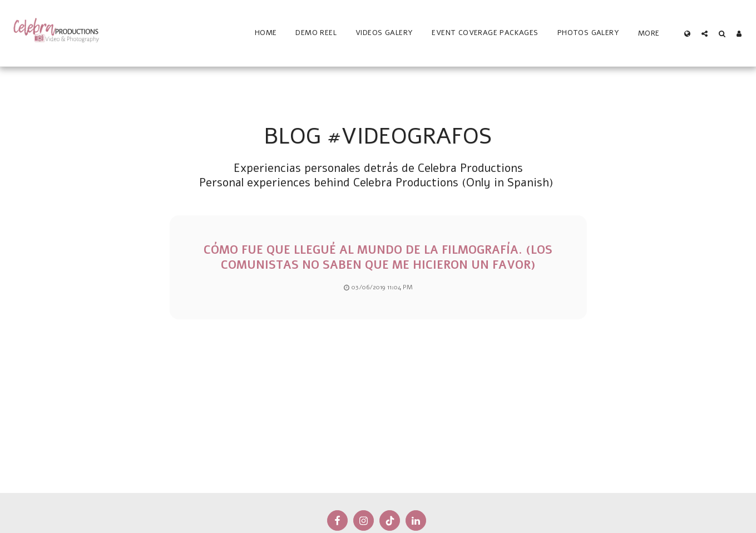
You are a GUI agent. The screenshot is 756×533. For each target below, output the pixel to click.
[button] (705, 33)
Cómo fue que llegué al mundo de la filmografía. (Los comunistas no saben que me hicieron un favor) (378, 257)
